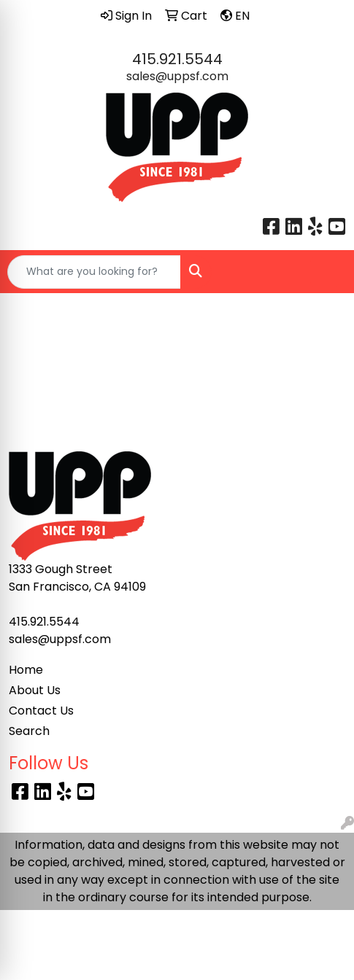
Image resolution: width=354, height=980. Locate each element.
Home (26, 670)
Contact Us (41, 711)
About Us (35, 690)
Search (29, 731)
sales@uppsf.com (177, 76)
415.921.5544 (177, 59)
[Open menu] (325, 272)
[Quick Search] (94, 272)
